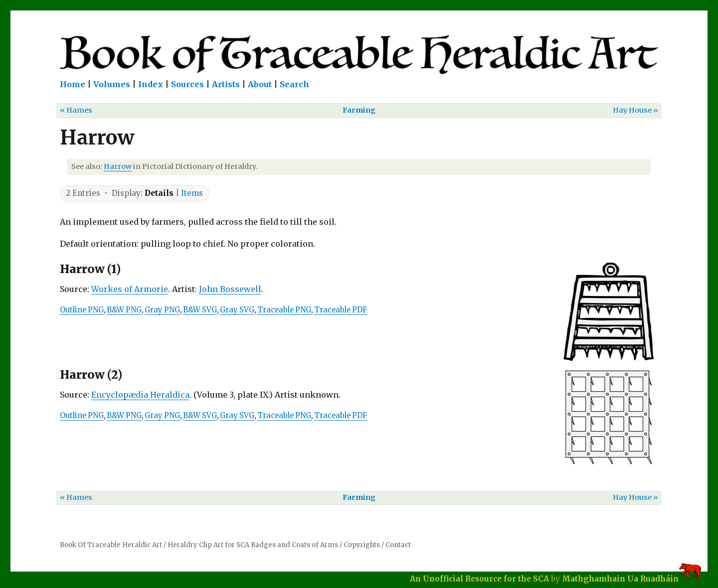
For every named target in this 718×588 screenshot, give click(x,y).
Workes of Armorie (130, 289)
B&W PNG (124, 310)
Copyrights (362, 545)
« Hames (76, 110)
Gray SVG (237, 310)
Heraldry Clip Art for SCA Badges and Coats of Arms (253, 545)
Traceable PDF (341, 310)
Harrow (118, 166)
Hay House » (635, 110)
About (260, 84)
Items (192, 193)
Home (73, 84)
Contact (398, 545)
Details (159, 193)
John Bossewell (230, 289)
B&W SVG (200, 310)
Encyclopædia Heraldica (140, 395)
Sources (187, 84)
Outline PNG (82, 310)
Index (151, 84)
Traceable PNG (284, 310)
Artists (226, 84)
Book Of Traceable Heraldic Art (111, 545)
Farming (359, 110)
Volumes (112, 84)
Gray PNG (162, 310)
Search (294, 84)
